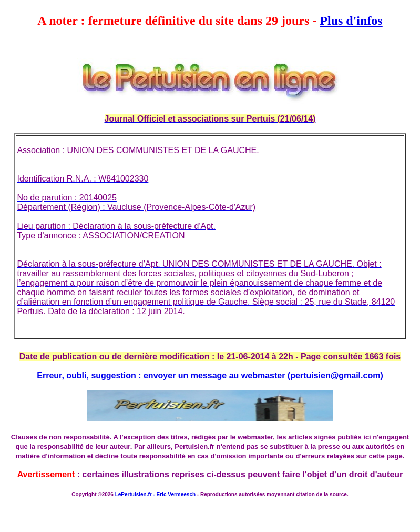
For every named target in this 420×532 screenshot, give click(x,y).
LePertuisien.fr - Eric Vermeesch (155, 494)
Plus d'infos (351, 21)
